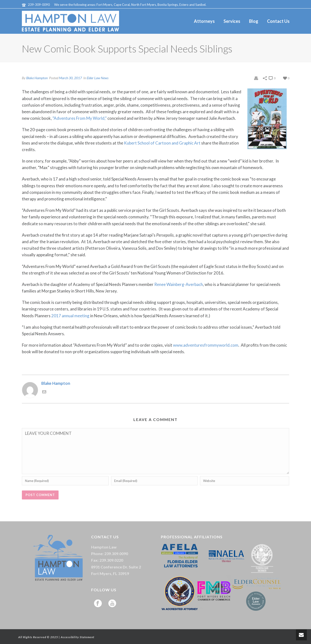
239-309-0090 (39, 5)
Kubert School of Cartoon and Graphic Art (162, 143)
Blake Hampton (37, 78)
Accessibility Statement (78, 637)
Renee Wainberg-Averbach (179, 284)
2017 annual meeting (70, 316)
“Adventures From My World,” (80, 118)
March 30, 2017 (70, 78)
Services (232, 21)
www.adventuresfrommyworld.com (206, 345)
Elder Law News (98, 78)
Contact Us (278, 21)
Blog (254, 21)
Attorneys (204, 21)
